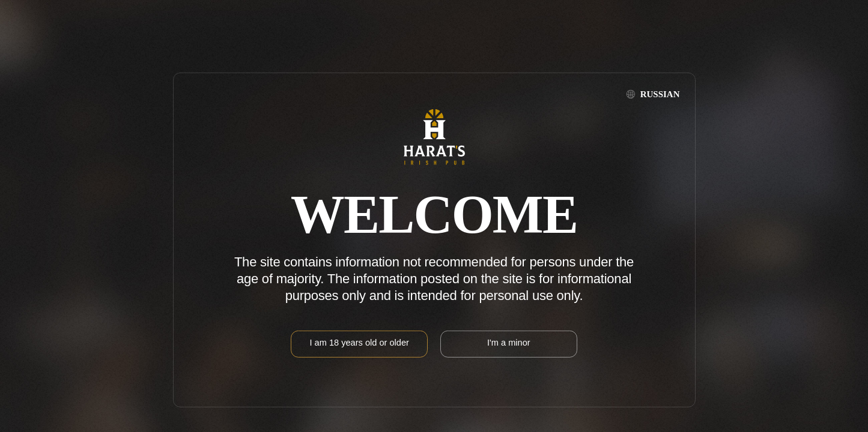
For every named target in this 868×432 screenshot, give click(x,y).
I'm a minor (509, 343)
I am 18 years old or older (359, 343)
